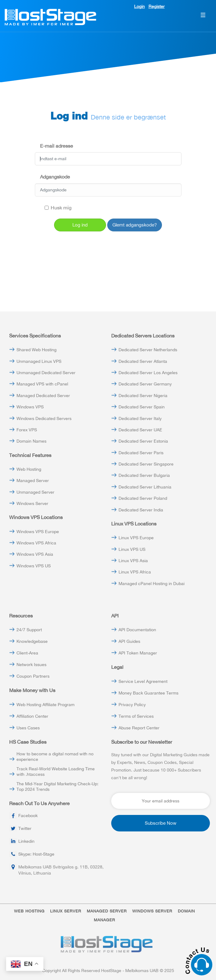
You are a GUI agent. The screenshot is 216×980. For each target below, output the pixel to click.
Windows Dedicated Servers (44, 418)
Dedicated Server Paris (141, 453)
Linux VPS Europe (136, 538)
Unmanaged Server (35, 492)
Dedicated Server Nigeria (143, 396)
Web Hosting (29, 469)
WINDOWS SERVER (152, 911)
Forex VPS (27, 430)
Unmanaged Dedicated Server (46, 373)
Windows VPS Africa (36, 543)
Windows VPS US (34, 566)
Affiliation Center (32, 716)
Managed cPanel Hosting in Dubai (152, 584)
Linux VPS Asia (133, 561)
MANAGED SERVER (107, 911)
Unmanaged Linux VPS (39, 361)
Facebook (28, 816)
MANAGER (104, 920)
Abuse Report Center (139, 728)
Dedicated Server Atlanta (143, 361)
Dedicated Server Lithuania (145, 487)
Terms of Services (136, 716)
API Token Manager (138, 653)
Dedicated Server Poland (143, 498)
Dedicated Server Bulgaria (144, 475)
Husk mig (58, 208)
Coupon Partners (33, 676)
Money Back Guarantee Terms (148, 693)
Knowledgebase (32, 641)
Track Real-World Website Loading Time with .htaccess (56, 772)
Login (139, 6)
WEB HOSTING (29, 911)
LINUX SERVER (66, 911)
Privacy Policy (132, 705)
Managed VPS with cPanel (42, 384)
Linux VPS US (132, 549)
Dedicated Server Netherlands (148, 350)
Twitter (25, 828)
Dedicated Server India (141, 510)
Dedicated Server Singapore (146, 464)
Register (157, 6)
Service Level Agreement (143, 681)
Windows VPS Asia (35, 554)
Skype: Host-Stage (36, 854)
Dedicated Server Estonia (143, 441)
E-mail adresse (57, 146)
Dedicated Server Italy (140, 418)
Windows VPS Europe (38, 532)
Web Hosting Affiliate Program (46, 705)
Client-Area (27, 653)
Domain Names (31, 441)
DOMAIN (186, 911)
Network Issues (31, 665)
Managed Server (33, 481)
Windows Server (32, 503)
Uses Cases (28, 728)
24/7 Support (29, 630)
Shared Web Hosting (37, 350)
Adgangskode (55, 177)
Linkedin (26, 841)
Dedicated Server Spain (142, 407)
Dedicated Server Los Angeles (148, 373)
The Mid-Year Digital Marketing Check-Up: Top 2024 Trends (57, 787)
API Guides (129, 641)
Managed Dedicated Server (43, 396)
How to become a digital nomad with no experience (55, 757)
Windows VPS (30, 407)
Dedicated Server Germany (145, 384)
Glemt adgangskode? (135, 225)
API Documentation (137, 630)
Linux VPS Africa (135, 572)
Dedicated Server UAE (140, 430)
